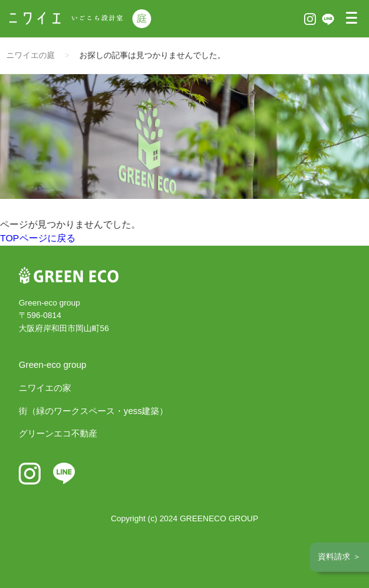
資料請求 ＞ (339, 557)
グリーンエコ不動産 (58, 433)
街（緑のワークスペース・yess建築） (93, 411)
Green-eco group (52, 365)
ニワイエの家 (45, 388)
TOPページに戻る (38, 238)
